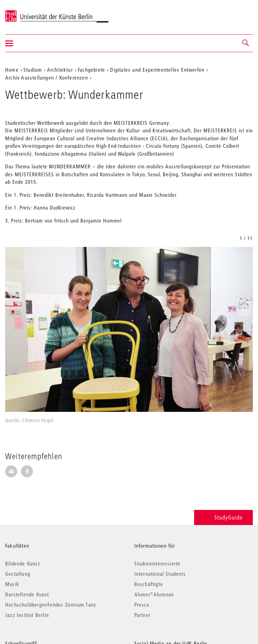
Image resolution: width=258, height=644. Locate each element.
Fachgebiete (91, 70)
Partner (142, 615)
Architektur (60, 70)
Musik (12, 584)
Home (12, 70)
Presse (142, 605)
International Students (160, 574)
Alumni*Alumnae (154, 594)
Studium (33, 70)
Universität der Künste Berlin (32, 13)
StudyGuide (223, 517)
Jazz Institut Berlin (27, 615)
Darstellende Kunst (27, 594)
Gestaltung (18, 574)
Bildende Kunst (23, 563)
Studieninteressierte (158, 563)
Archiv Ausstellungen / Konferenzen (47, 77)
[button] (246, 43)
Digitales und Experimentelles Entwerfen (157, 70)
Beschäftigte (149, 584)
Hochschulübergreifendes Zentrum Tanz (51, 605)
